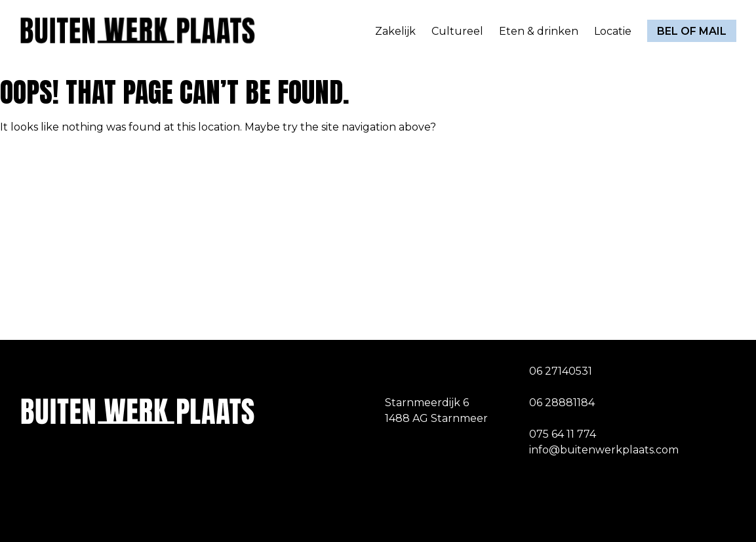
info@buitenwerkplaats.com (604, 450)
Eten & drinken (539, 31)
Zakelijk (395, 31)
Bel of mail (692, 31)
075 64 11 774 (563, 434)
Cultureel (457, 31)
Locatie (613, 31)
